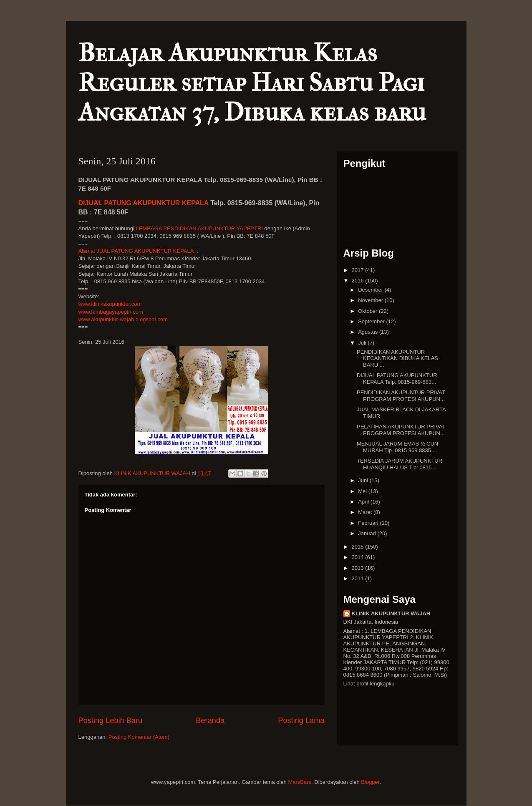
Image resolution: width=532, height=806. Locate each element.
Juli (363, 343)
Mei (363, 491)
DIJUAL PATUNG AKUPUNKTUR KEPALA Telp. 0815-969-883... (397, 379)
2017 (359, 270)
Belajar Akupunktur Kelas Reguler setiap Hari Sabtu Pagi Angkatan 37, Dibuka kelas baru (252, 83)
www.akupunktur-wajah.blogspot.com (123, 319)
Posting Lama (301, 720)
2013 (359, 568)
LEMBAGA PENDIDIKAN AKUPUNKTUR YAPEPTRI (199, 228)
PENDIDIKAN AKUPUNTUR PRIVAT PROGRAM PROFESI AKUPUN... (401, 396)
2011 (359, 578)
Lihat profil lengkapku (369, 684)
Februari (369, 523)
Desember (371, 290)
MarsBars (300, 782)
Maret (366, 512)
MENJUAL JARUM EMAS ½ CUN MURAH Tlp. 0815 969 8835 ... (397, 447)
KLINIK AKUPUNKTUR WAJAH (391, 613)
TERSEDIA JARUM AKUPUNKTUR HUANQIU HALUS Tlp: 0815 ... (400, 464)
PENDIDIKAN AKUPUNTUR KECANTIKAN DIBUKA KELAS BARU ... (397, 358)
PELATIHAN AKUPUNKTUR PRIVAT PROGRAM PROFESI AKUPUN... (401, 430)
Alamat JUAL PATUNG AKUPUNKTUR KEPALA (136, 251)
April (364, 502)
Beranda (210, 720)
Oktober (368, 311)
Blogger (370, 782)
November (371, 300)
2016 (359, 281)
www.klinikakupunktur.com (110, 304)
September (372, 321)
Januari (368, 533)
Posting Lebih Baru (111, 720)
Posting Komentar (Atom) (139, 737)
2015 (359, 547)
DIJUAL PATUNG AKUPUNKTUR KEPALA (144, 203)
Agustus (369, 332)
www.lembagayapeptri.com (111, 312)
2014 (359, 557)
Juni (364, 480)
